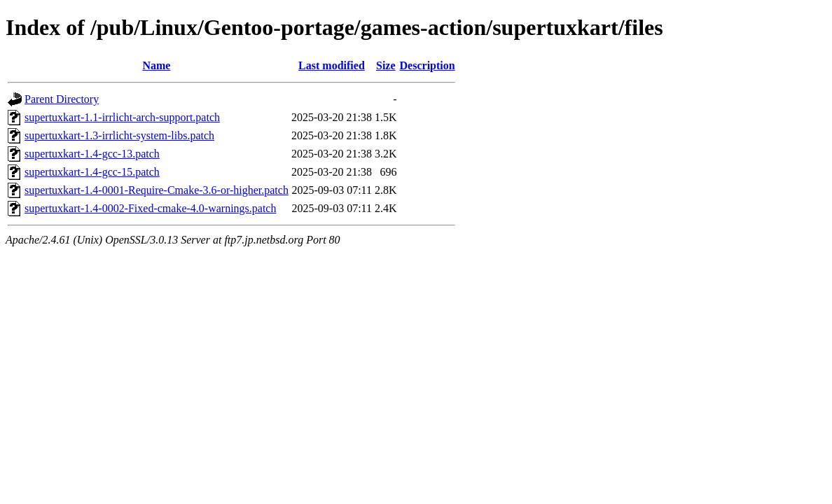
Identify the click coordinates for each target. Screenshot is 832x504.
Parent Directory (62, 99)
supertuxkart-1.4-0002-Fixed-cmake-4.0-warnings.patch (150, 208)
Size (386, 65)
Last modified (332, 65)
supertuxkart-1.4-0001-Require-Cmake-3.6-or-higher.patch (157, 190)
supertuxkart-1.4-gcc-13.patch (92, 154)
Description (428, 65)
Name (156, 65)
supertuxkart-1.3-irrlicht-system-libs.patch (119, 135)
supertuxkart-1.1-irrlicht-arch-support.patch (122, 117)
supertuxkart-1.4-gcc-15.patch (92, 172)
